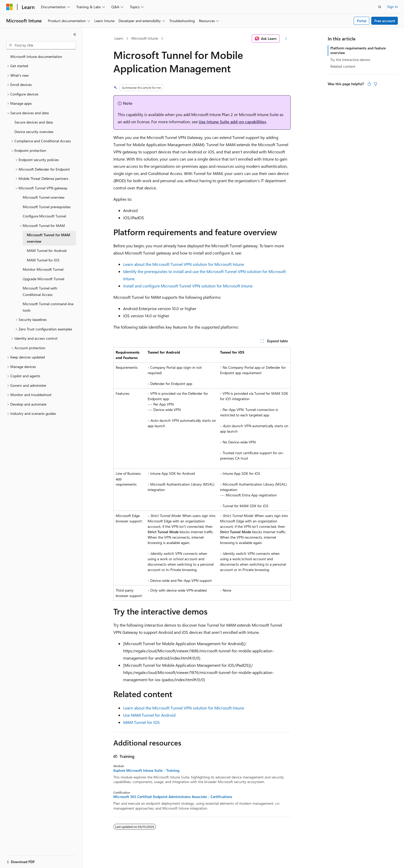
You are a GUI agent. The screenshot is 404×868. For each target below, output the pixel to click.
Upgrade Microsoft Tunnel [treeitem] (43, 279)
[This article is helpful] (369, 84)
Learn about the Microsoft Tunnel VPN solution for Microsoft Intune (184, 264)
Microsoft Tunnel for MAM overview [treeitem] (48, 238)
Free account (385, 21)
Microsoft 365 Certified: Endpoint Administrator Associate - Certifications (173, 797)
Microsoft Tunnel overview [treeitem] (44, 197)
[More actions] (286, 39)
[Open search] (380, 7)
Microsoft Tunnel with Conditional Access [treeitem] (40, 291)
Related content (343, 66)
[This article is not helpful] (375, 84)
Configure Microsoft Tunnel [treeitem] (44, 216)
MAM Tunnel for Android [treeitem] (47, 251)
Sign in (392, 7)
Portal (362, 21)
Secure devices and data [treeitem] (34, 122)
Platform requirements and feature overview (358, 50)
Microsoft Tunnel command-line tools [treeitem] (48, 307)
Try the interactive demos (350, 60)
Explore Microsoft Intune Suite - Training (146, 770)
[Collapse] (75, 34)
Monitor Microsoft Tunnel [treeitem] (43, 269)
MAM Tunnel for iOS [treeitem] (43, 260)
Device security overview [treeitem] (34, 132)
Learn (119, 38)
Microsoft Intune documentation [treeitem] (36, 56)
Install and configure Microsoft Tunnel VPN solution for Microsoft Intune (188, 286)
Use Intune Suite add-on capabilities (232, 122)
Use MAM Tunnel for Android (149, 715)
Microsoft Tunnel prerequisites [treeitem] (47, 207)
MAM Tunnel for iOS (141, 722)
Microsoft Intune (145, 38)
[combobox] (41, 45)
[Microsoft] (10, 7)
